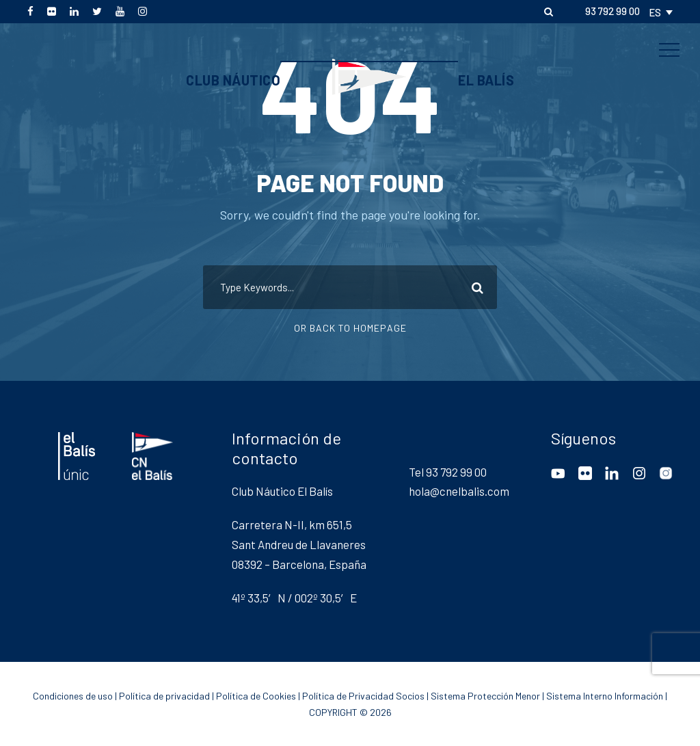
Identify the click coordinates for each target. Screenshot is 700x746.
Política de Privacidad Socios (363, 696)
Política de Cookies (256, 696)
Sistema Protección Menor (485, 696)
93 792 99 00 (612, 11)
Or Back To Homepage (350, 328)
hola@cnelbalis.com (459, 491)
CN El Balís (350, 29)
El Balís (486, 80)
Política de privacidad (164, 696)
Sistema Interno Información (605, 696)
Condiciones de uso (73, 696)
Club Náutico (233, 80)
